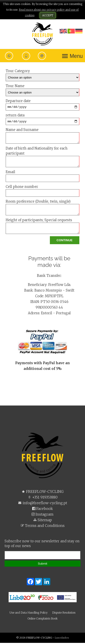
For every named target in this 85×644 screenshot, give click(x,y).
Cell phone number (42, 192)
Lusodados (62, 639)
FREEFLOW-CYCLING (43, 493)
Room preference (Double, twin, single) (42, 208)
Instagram (42, 515)
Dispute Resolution (64, 614)
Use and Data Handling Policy (29, 614)
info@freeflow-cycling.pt (43, 504)
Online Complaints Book (42, 620)
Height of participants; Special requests (42, 227)
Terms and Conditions (42, 527)
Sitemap (42, 521)
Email (42, 177)
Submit (42, 565)
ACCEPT (48, 15)
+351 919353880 (43, 498)
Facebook (42, 510)
